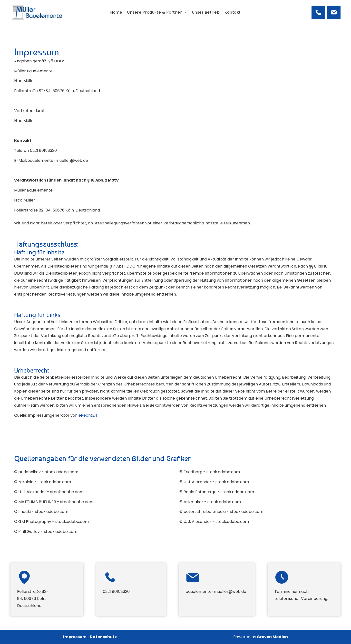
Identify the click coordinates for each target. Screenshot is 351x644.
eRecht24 (88, 415)
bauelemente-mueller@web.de (58, 160)
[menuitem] (116, 12)
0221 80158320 (43, 150)
